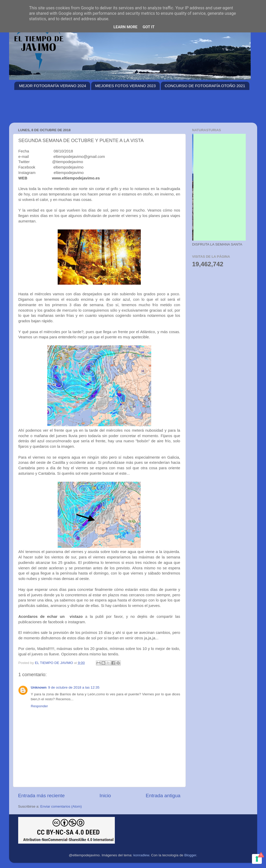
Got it (149, 27)
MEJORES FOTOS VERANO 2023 (125, 86)
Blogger (190, 855)
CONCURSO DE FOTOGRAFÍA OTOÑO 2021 (205, 86)
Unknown (39, 687)
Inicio (105, 796)
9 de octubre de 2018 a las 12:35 (74, 687)
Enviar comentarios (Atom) (61, 806)
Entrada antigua (163, 796)
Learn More (125, 27)
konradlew (141, 855)
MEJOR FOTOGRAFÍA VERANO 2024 (52, 86)
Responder (39, 706)
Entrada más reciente (42, 796)
